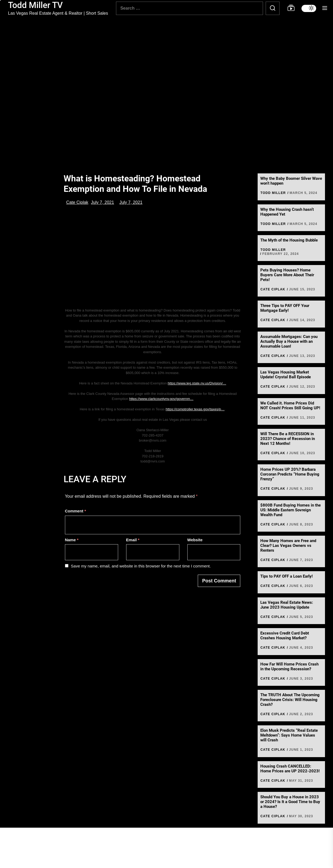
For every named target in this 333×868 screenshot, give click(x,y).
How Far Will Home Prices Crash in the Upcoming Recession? (289, 667)
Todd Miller (273, 193)
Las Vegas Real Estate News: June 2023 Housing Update (287, 605)
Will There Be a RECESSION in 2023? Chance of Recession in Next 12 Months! (288, 439)
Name (72, 540)
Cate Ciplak (77, 202)
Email (133, 540)
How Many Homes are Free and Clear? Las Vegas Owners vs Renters (288, 546)
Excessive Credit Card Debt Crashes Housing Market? (285, 636)
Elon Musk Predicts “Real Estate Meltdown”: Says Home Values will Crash (289, 735)
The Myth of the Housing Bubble (289, 240)
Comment (75, 511)
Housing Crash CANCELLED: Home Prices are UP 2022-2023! (290, 769)
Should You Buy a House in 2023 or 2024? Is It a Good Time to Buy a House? (290, 802)
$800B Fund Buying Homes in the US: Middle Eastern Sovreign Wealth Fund (291, 510)
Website (195, 540)
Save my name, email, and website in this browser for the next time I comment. (141, 566)
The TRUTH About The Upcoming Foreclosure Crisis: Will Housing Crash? (290, 700)
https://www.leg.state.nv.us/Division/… (197, 383)
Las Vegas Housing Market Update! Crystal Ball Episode (286, 375)
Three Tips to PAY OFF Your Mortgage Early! (285, 308)
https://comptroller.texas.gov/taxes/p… (195, 409)
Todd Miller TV (35, 5)
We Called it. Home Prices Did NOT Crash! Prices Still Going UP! (290, 406)
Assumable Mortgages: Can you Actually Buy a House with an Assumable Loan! (289, 341)
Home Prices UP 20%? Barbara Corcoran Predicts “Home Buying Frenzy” (290, 474)
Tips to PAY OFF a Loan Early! (286, 576)
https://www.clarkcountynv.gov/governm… (161, 399)
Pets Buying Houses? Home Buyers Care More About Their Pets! (287, 275)
